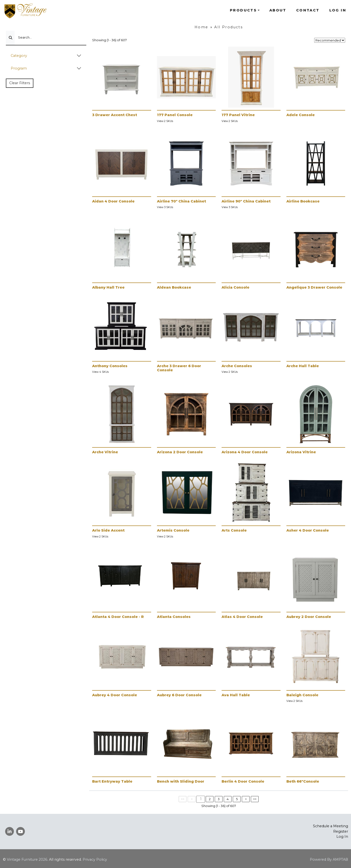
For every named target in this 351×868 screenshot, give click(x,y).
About (278, 10)
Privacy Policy (95, 859)
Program (19, 68)
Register (341, 831)
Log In (338, 10)
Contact (308, 10)
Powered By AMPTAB (329, 859)
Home (201, 27)
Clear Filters (20, 83)
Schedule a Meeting (331, 826)
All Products (229, 27)
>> (255, 799)
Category (19, 56)
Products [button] (243, 10)
